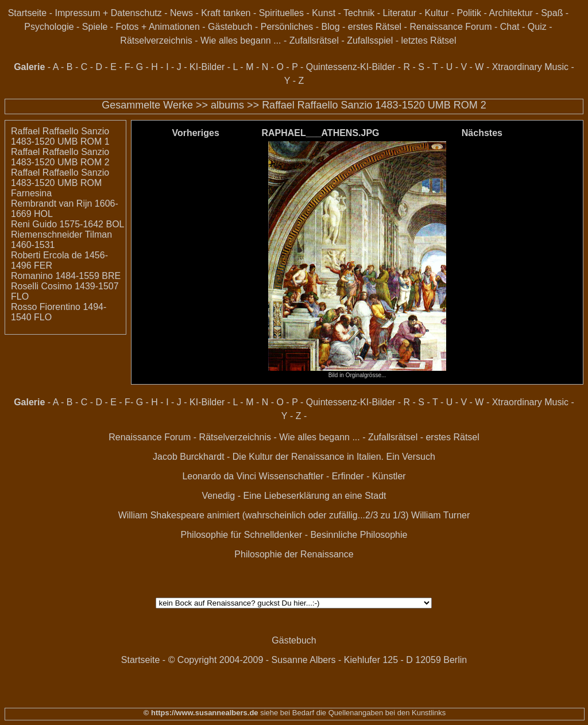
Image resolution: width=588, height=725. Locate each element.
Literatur (400, 13)
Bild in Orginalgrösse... (357, 373)
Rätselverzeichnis (156, 40)
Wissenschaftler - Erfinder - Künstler (332, 476)
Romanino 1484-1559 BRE (66, 276)
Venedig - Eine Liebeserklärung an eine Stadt (294, 496)
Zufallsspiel (370, 40)
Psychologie (49, 27)
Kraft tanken (226, 13)
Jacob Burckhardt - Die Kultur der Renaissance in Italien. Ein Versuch (294, 457)
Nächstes (482, 133)
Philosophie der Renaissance (294, 554)
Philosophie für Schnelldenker (242, 535)
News (181, 13)
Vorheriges (195, 133)
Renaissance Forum (450, 27)
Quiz (537, 27)
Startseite (28, 13)
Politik (469, 13)
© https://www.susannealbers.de (201, 713)
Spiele (95, 27)
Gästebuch (230, 27)
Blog (331, 27)
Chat (510, 27)
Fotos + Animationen (158, 27)
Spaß (552, 13)
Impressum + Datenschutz (108, 13)
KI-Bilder (207, 67)
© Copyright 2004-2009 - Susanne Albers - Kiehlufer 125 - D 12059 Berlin (318, 660)
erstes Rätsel (375, 27)
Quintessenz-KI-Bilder (351, 67)
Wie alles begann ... (241, 40)
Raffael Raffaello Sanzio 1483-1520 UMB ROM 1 (60, 136)
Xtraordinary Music (530, 67)
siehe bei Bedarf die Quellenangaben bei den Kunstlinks (352, 713)
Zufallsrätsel (314, 40)
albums (227, 105)
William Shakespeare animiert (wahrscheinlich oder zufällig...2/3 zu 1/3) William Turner (294, 515)
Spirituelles (281, 13)
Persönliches (287, 27)
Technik (359, 13)
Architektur (510, 13)
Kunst (324, 13)
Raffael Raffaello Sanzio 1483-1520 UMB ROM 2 (374, 105)
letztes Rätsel (428, 40)
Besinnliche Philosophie (359, 535)
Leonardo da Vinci (219, 476)
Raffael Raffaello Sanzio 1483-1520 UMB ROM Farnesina (60, 183)
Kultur (436, 13)
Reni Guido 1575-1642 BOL (67, 224)
